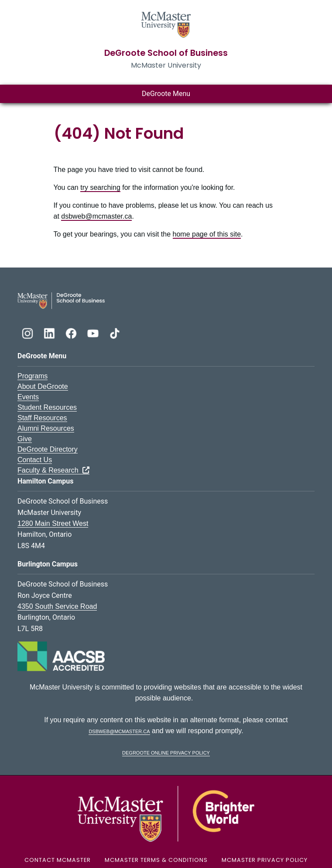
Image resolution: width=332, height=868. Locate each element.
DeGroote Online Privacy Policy (166, 752)
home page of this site (207, 234)
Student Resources (47, 407)
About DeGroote (43, 386)
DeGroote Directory (48, 449)
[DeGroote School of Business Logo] (61, 300)
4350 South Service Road (57, 606)
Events (28, 397)
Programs (33, 376)
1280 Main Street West (53, 523)
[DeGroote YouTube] (94, 332)
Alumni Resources (46, 428)
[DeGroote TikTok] (115, 332)
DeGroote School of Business (166, 53)
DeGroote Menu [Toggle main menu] (166, 94)
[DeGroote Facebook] (72, 332)
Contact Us (35, 460)
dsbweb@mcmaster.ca (96, 216)
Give (25, 439)
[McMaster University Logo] (166, 813)
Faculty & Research (53, 470)
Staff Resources (42, 418)
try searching (100, 187)
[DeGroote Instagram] (28, 332)
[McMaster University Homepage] (166, 24)
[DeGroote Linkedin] (50, 332)
